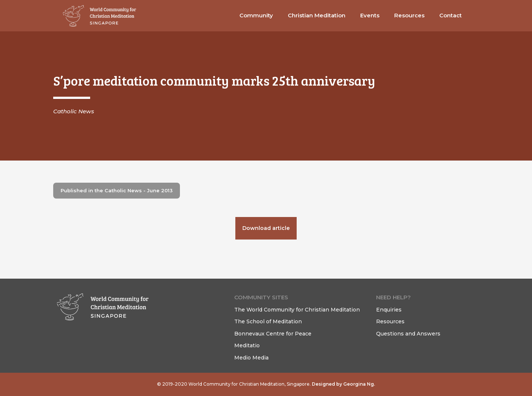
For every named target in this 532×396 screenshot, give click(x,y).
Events (370, 15)
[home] (100, 16)
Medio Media (251, 358)
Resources (390, 321)
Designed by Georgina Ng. (343, 384)
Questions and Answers (408, 334)
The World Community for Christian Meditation (297, 310)
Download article (266, 228)
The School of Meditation (268, 321)
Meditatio (247, 345)
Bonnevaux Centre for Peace (273, 334)
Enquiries (389, 310)
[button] (256, 16)
